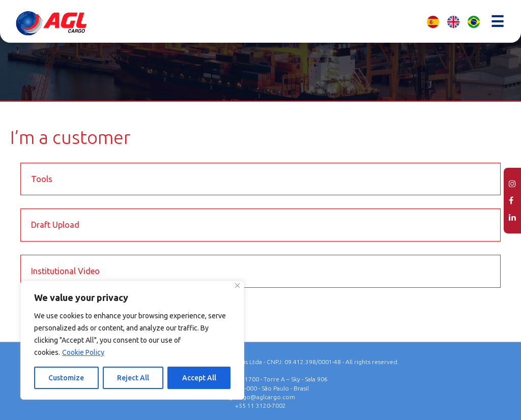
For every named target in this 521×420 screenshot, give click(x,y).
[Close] (237, 286)
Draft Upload (55, 225)
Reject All (133, 378)
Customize (66, 378)
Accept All (199, 378)
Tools (42, 179)
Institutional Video (65, 271)
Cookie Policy (83, 352)
